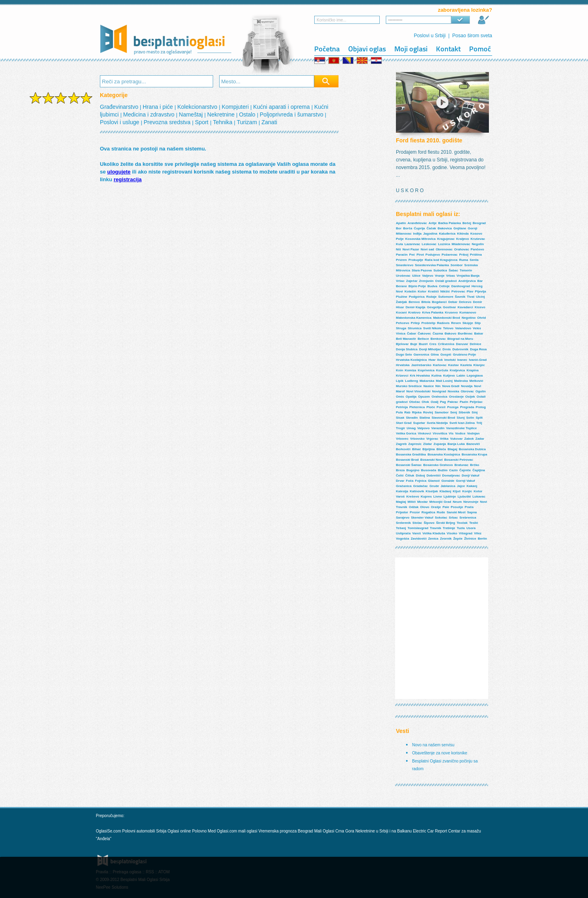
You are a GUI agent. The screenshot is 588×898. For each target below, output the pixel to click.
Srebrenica (468, 518)
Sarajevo (403, 518)
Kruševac (478, 239)
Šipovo (429, 523)
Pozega (453, 407)
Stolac (417, 523)
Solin (470, 418)
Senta (474, 260)
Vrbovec (402, 439)
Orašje (436, 507)
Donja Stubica (407, 349)
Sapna (472, 512)
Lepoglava (475, 376)
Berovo (414, 302)
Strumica (415, 328)
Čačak (431, 228)
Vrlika (444, 439)
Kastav (453, 365)
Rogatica (428, 512)
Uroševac (403, 276)
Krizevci (402, 376)
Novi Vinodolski (419, 391)
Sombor (457, 265)
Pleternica (417, 407)
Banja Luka (456, 444)
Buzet (423, 344)
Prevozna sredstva (168, 122)
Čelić (400, 475)
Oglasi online (179, 831)
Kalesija (402, 491)
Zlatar (427, 444)
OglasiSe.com (108, 831)
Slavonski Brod (443, 418)
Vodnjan (473, 433)
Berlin (482, 539)
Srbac (453, 518)
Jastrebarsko (421, 365)
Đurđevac (465, 334)
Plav (470, 291)
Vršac (400, 281)
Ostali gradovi (446, 281)
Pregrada (467, 407)
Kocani (401, 312)
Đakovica (445, 228)
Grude (434, 486)
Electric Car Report (430, 831)
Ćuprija (419, 228)
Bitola (426, 302)
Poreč (441, 407)
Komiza (410, 370)
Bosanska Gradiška (411, 454)
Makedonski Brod (447, 318)
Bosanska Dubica (473, 449)
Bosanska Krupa (475, 454)
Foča (410, 481)
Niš (398, 249)
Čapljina (479, 470)
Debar (453, 302)
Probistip (428, 323)
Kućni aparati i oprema (282, 107)
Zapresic (415, 444)
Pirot (420, 255)
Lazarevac (412, 244)
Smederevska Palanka (432, 265)
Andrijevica (467, 281)
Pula (399, 412)
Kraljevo (463, 239)
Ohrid (481, 318)
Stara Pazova (422, 270)
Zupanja (440, 444)
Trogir (401, 428)
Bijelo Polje (417, 286)
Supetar (419, 423)
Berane (401, 286)
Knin (400, 370)
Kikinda (463, 234)
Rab (407, 412)
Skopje (467, 323)
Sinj (475, 412)
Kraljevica (457, 370)
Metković (476, 381)
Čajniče (465, 470)
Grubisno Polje (464, 355)
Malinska (461, 381)
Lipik (400, 381)
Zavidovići (419, 539)
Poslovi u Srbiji (430, 36)
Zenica (433, 539)
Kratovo (415, 312)
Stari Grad (404, 423)
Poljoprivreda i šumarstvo (292, 114)
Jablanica (448, 486)
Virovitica (440, 433)
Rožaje (431, 297)
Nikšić (445, 291)
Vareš (416, 533)
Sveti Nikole (432, 328)
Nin (438, 386)
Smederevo (405, 265)
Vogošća (403, 539)
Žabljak (402, 302)
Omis (400, 397)
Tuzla (461, 528)
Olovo (425, 507)
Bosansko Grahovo (438, 465)
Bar (480, 281)
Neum (457, 502)
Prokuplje (416, 260)
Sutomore (446, 297)
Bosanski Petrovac (459, 460)
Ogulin (481, 391)
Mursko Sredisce (409, 386)
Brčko (475, 465)
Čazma (438, 334)
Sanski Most (456, 512)
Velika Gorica (406, 433)
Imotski (450, 360)
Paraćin (402, 255)
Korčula (442, 370)
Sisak (400, 418)
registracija (128, 179)
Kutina (437, 376)
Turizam (248, 122)
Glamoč (434, 481)
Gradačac (421, 486)
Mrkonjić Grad (440, 502)
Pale (446, 507)
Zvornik (446, 539)
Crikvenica (446, 344)
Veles (477, 328)
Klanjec (479, 365)
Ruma (463, 260)
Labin (461, 376)
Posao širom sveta (472, 36)
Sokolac (441, 518)
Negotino (469, 318)
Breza (400, 470)
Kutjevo (449, 376)
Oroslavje (456, 397)
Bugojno (413, 470)
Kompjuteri (236, 107)
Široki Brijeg (445, 523)
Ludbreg (412, 381)
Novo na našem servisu (433, 745)
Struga (401, 328)
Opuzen (424, 397)
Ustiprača (403, 533)
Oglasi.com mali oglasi (238, 831)
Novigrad (439, 391)
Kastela (466, 365)
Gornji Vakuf (465, 481)
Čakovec (424, 334)
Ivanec (462, 360)
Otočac (415, 402)
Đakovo (450, 334)
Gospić (446, 355)
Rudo (441, 512)
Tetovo (448, 328)
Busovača (429, 470)
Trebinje (449, 528)
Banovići (473, 444)
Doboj (420, 475)
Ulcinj (480, 297)
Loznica (444, 244)
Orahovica (439, 397)
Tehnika (223, 122)
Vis (451, 433)
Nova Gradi (451, 386)
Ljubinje (450, 497)
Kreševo (413, 497)
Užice (416, 276)
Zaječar (412, 281)
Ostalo (248, 114)
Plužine (402, 297)
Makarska (427, 381)
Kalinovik (417, 491)
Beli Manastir (406, 339)
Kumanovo (468, 312)
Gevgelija (434, 307)
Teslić (474, 523)
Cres (433, 344)
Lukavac (479, 497)
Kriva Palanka (433, 312)
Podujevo (433, 255)
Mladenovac (461, 244)
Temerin (466, 270)
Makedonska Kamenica (414, 318)
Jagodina (430, 234)
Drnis (446, 349)
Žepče (458, 539)
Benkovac (438, 339)
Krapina (473, 370)
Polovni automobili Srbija (144, 831)
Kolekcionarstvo (198, 107)
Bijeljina (429, 449)
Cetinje (444, 286)
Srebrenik (403, 523)
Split (479, 418)
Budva (432, 286)
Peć (412, 255)
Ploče (430, 407)
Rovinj (428, 412)
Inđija (418, 234)
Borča (408, 228)
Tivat (471, 297)
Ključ (457, 491)
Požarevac (450, 255)
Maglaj (401, 502)
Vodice (460, 433)
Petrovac (458, 291)
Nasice (429, 386)
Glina (435, 355)
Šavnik (460, 297)
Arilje (433, 223)
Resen (456, 323)
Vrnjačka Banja (468, 276)
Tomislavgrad (418, 528)
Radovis (443, 323)
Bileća (441, 449)
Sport (202, 122)
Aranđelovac (417, 223)
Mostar (423, 502)
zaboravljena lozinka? (465, 10)
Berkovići (403, 449)
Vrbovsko (417, 439)
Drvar (400, 481)
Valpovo (424, 428)
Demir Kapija (416, 307)
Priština (476, 255)
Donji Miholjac (430, 349)
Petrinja (402, 407)
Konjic (467, 491)
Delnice (476, 344)
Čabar (411, 334)
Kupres (426, 497)
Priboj (464, 255)
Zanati (269, 122)
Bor (399, 228)
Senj (454, 412)
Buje (414, 344)
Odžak (414, 507)
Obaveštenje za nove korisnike (440, 753)
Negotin (478, 244)
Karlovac (440, 365)
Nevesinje (471, 502)
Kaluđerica (447, 234)
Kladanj (445, 491)
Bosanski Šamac (409, 465)
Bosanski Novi (431, 460)
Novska (453, 391)
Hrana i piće (159, 107)
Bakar (479, 334)
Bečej (467, 223)
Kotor (422, 291)
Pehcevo (403, 323)
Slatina (425, 418)
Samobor (442, 412)
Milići (412, 502)
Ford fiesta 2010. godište (429, 140)
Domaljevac (451, 475)
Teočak (462, 523)
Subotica (440, 270)
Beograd (479, 223)
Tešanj (401, 528)
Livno (438, 497)
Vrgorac (432, 439)
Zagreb (401, 444)
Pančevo (477, 249)
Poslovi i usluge (120, 122)
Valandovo (463, 328)
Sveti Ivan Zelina (462, 423)
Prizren (401, 260)
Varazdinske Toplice (461, 428)
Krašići (433, 291)
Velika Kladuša (434, 533)
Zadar (480, 439)
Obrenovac (444, 249)
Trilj (479, 423)
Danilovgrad (461, 286)
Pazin (464, 402)
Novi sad (427, 249)
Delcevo (465, 302)
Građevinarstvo (120, 107)
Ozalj (435, 402)
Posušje (457, 507)
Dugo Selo (404, 355)
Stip (478, 323)
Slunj (461, 418)
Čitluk (410, 475)
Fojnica (421, 481)
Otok (425, 402)
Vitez (478, 533)
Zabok (469, 439)
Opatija (411, 397)
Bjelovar (402, 344)
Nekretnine (222, 114)
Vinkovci (424, 433)
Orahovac (462, 249)
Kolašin (410, 291)
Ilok (440, 360)
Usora (471, 528)
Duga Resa (478, 349)
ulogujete (119, 172)
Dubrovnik (461, 349)
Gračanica (404, 486)
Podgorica (417, 297)
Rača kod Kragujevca (441, 260)
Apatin (401, 223)
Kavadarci (465, 307)
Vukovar (456, 439)
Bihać (417, 449)
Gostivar (449, 307)
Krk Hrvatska (420, 376)
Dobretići (434, 475)
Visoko (452, 533)
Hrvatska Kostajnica (411, 360)
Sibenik (464, 412)
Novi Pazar (411, 249)
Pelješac (476, 402)
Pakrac (453, 402)
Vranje (440, 276)
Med (212, 831)
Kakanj (472, 486)
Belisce (423, 339)
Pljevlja (480, 291)
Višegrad (466, 533)
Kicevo (480, 307)
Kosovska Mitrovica (420, 239)
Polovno (199, 831)
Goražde (448, 481)
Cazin (454, 470)
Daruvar (462, 344)
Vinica (401, 334)
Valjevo (428, 276)
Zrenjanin (426, 281)
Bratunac (462, 465)
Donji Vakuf (471, 475)
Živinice (470, 539)
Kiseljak (432, 491)
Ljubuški (464, 497)
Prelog (481, 407)
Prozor (415, 512)
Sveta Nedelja (437, 423)
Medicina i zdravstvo (150, 114)
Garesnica (421, 355)
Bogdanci (439, 302)
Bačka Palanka (450, 223)
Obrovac (467, 391)
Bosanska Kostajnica (444, 454)
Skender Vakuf (422, 518)
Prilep (415, 323)
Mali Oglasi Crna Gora (335, 831)
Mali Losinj (444, 381)
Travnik (436, 528)
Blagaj (453, 449)
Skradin (412, 418)
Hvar (432, 360)
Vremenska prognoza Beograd (286, 831)
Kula (399, 244)
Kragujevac (446, 239)
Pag (443, 402)
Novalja (467, 386)
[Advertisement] (61, 234)
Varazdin (438, 428)
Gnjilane (460, 228)
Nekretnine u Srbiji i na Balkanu (384, 831)
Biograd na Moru (460, 339)
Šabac (453, 270)
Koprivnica (426, 370)
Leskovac (429, 244)
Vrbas (451, 276)
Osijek (470, 397)
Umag (411, 428)
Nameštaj (191, 114)
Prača (469, 507)
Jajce (461, 486)
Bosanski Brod (407, 460)
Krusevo (451, 312)
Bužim (443, 470)
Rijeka (417, 412)
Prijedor (402, 512)
